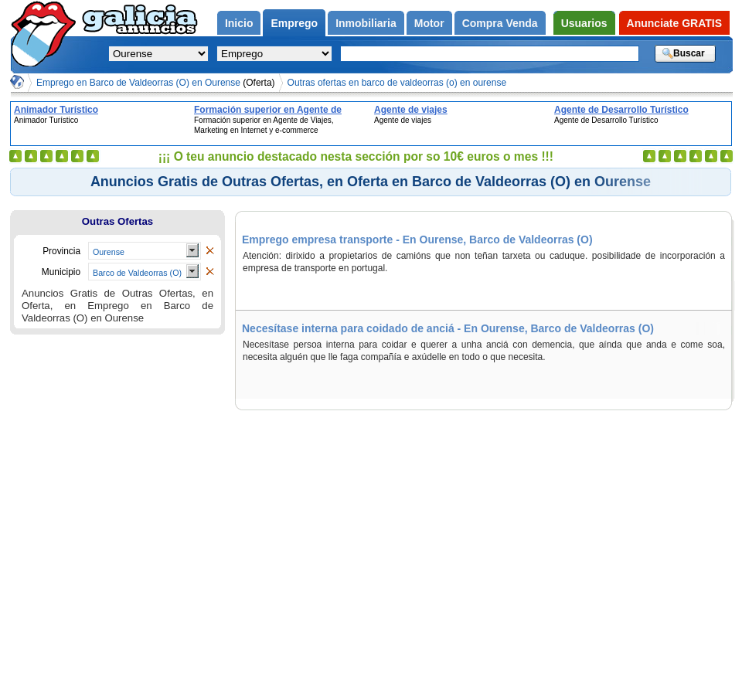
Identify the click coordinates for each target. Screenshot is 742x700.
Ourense (109, 252)
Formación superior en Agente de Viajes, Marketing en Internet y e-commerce (268, 110)
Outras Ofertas (117, 221)
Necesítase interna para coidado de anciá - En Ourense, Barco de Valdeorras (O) (448, 328)
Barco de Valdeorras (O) (137, 273)
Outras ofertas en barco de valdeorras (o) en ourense (397, 83)
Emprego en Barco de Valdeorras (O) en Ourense (156, 83)
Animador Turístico (56, 110)
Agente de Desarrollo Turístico (621, 110)
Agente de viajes (411, 110)
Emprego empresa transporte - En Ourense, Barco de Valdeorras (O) (417, 240)
